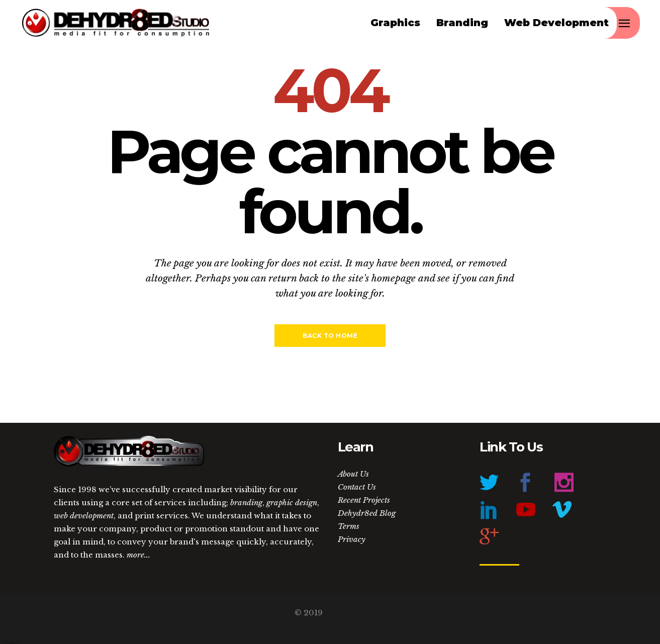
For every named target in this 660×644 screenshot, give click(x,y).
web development (84, 516)
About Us (353, 474)
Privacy (352, 539)
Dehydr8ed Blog (367, 513)
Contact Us (357, 487)
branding (246, 502)
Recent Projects (364, 500)
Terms (349, 526)
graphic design (292, 502)
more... (138, 555)
